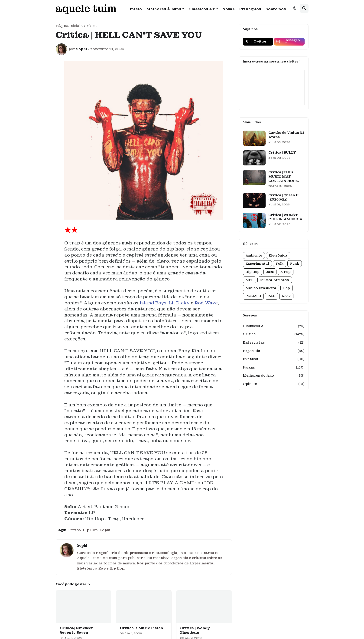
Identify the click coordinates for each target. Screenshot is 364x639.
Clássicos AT (274, 326)
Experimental (257, 264)
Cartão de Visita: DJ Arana (286, 135)
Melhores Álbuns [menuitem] (164, 9)
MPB (250, 280)
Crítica (90, 26)
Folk (280, 264)
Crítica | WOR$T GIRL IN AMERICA (285, 217)
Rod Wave (206, 303)
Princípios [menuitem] (250, 9)
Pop (287, 288)
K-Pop (286, 272)
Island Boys (153, 303)
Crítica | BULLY (282, 152)
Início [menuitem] (136, 9)
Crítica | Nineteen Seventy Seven (77, 631)
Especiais (274, 351)
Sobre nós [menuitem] (276, 9)
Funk (295, 264)
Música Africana (275, 280)
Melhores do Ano (274, 376)
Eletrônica (278, 255)
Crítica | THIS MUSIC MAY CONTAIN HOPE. (284, 176)
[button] (295, 8)
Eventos (274, 359)
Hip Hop (90, 530)
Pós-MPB (253, 296)
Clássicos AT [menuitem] (202, 9)
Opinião (274, 384)
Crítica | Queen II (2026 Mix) (284, 197)
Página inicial (68, 26)
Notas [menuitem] (228, 9)
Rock (286, 296)
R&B (271, 296)
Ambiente (254, 255)
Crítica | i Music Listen (141, 628)
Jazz (270, 272)
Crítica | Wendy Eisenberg (195, 631)
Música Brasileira (261, 288)
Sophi (105, 530)
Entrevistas (274, 343)
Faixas (274, 368)
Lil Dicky (179, 303)
